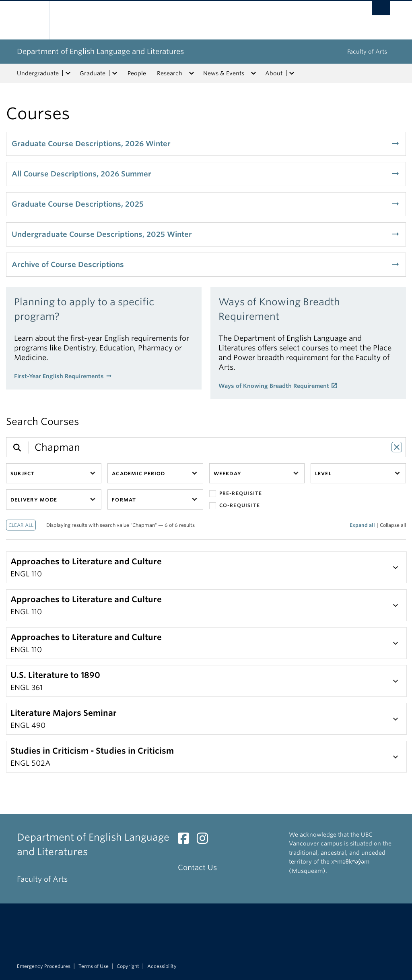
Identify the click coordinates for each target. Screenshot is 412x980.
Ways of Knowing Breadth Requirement (274, 386)
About (274, 73)
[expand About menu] (292, 73)
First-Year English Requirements (59, 376)
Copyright (128, 966)
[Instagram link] (205, 840)
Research (170, 73)
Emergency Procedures (44, 966)
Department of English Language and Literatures (100, 51)
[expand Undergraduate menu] (68, 73)
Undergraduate (38, 73)
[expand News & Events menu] (253, 73)
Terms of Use (94, 966)
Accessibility (162, 966)
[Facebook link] (186, 840)
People (137, 73)
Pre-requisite (236, 494)
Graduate (93, 73)
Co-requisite (235, 506)
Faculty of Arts (367, 52)
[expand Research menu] (192, 73)
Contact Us (197, 867)
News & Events (224, 73)
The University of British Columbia (36, 20)
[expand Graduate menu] (115, 73)
